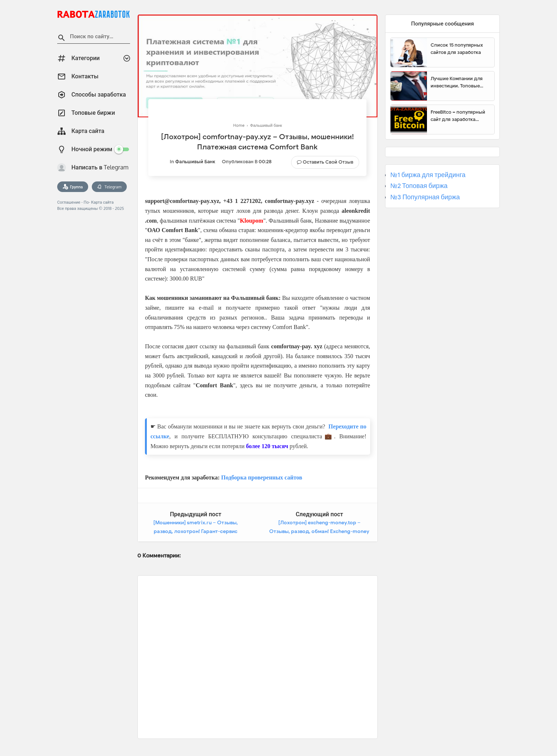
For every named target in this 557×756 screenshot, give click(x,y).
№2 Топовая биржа (419, 186)
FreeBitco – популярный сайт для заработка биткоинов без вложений (460, 116)
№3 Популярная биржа (425, 197)
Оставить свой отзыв (328, 162)
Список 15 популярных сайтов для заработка (457, 49)
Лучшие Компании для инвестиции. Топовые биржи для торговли (457, 82)
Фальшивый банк (195, 162)
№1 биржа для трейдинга (428, 175)
